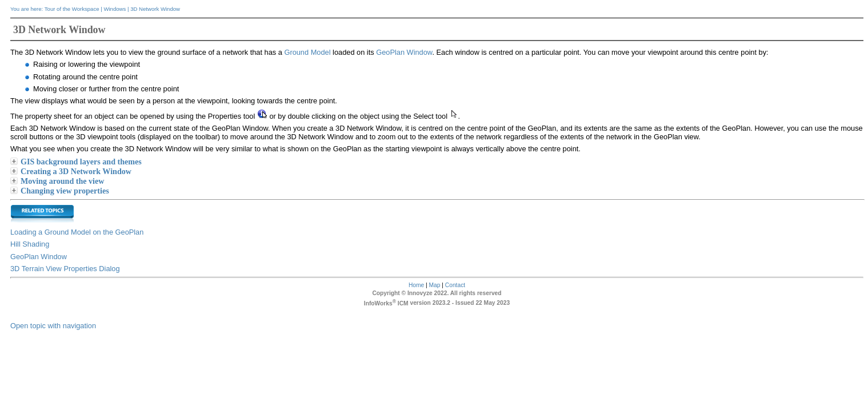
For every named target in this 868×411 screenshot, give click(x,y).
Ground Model (307, 52)
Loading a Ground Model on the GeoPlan (77, 232)
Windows (115, 9)
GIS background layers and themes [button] (77, 162)
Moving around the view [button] (58, 181)
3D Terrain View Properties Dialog (65, 269)
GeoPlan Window (404, 52)
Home (416, 285)
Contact (455, 285)
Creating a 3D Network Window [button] (71, 171)
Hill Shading (30, 244)
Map (435, 285)
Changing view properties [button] (60, 191)
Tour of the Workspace (72, 9)
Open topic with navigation (53, 326)
